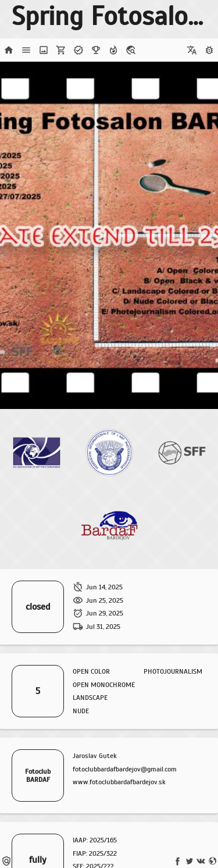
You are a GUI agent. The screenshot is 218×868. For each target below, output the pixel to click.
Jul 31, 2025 (103, 627)
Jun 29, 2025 (105, 613)
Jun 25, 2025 (105, 600)
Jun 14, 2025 (104, 587)
